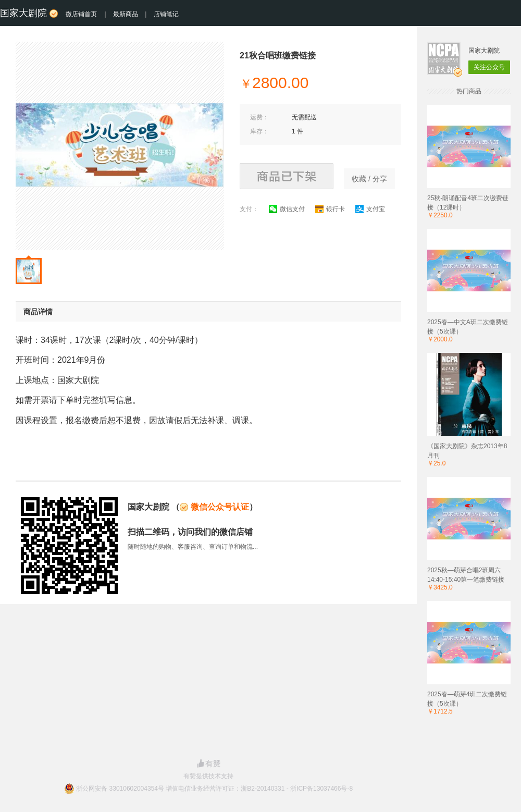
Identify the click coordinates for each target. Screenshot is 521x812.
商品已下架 (287, 176)
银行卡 (330, 209)
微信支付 (287, 209)
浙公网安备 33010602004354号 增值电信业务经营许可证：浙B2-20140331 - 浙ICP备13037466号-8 (214, 789)
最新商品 (126, 14)
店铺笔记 (166, 14)
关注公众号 (489, 67)
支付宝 (370, 209)
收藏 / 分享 (369, 179)
